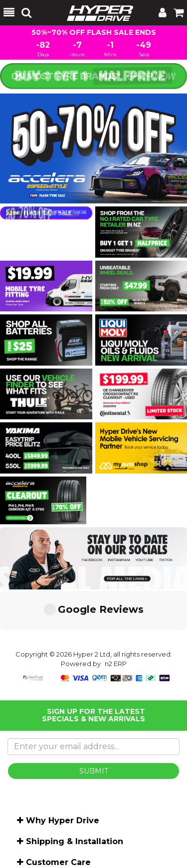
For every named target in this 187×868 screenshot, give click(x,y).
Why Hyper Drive (63, 772)
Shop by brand (48, 855)
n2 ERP (116, 615)
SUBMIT (94, 722)
